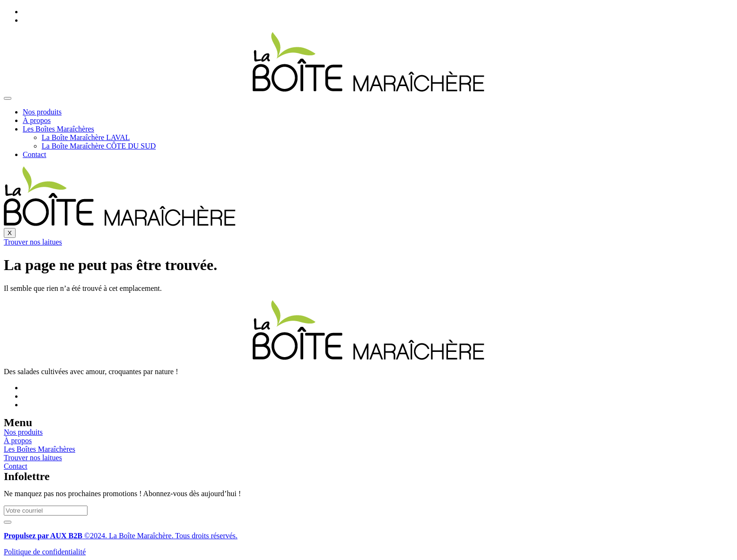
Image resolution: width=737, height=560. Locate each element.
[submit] (8, 522)
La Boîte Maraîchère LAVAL (86, 137)
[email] (46, 511)
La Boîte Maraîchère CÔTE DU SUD (99, 146)
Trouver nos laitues (33, 242)
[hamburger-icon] (8, 98)
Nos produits (42, 112)
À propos (37, 120)
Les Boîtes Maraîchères (58, 129)
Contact (35, 154)
